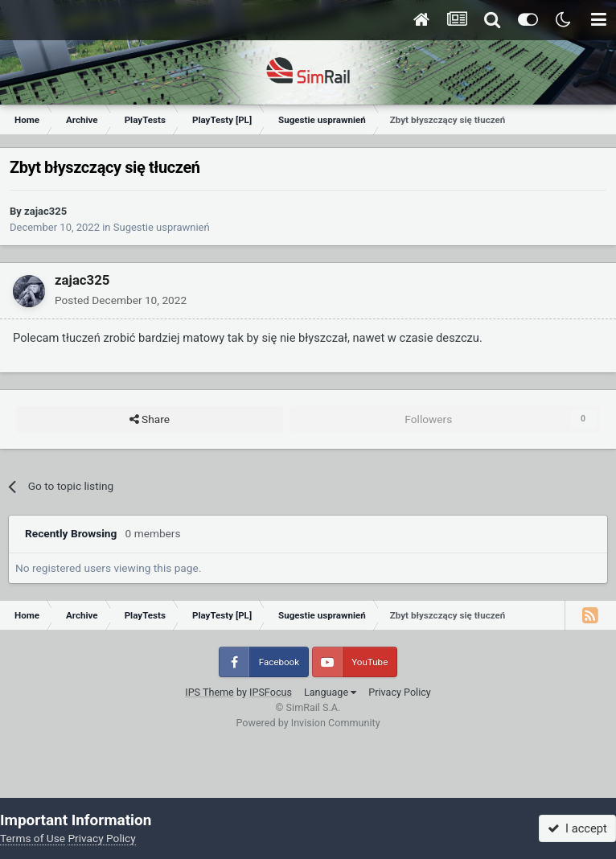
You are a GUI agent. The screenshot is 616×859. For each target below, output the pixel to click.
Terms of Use (33, 838)
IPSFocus (271, 692)
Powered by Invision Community (308, 723)
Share (150, 420)
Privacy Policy (400, 692)
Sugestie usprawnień (162, 227)
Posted (121, 300)
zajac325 (45, 211)
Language (330, 692)
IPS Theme (209, 692)
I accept (577, 828)
